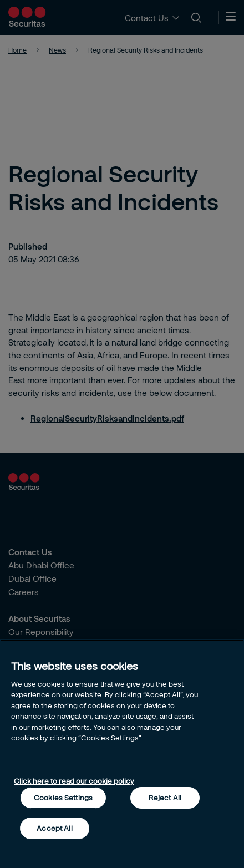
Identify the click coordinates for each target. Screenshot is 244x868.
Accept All (54, 828)
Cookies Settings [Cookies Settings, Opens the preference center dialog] (63, 798)
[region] (122, 754)
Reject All (165, 798)
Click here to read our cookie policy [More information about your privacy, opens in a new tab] (74, 781)
